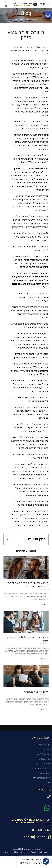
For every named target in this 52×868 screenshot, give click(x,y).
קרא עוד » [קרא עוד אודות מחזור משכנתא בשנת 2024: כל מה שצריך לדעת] (45, 658)
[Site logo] (25, 4)
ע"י (27, 852)
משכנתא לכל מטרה (43, 754)
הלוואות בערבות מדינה (42, 778)
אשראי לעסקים (45, 773)
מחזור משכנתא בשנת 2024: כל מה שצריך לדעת (27, 639)
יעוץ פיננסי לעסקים (43, 768)
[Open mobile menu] (45, 4)
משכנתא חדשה (45, 750)
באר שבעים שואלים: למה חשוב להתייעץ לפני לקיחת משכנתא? (28, 585)
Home (35, 19)
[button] (48, 15)
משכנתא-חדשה (21, 19)
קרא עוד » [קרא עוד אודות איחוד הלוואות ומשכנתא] (45, 709)
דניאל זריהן (9, 852)
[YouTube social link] (6, 6)
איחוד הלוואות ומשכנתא (36, 692)
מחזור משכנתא (45, 759)
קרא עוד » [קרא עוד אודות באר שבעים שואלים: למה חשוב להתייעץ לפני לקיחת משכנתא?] (45, 604)
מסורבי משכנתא (44, 745)
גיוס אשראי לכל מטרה (42, 764)
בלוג (49, 783)
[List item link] (44, 837)
